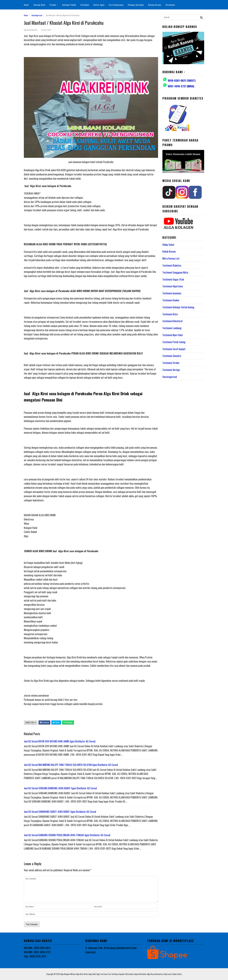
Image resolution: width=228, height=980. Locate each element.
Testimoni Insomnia (172, 293)
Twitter (56, 722)
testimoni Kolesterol (172, 321)
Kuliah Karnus (169, 251)
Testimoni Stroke (171, 363)
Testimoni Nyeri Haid (172, 335)
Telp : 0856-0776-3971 (35, 956)
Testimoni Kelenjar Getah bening (178, 307)
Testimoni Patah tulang (174, 342)
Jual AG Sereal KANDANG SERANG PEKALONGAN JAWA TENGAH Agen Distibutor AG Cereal (67, 835)
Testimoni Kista (170, 314)
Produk (54, 5)
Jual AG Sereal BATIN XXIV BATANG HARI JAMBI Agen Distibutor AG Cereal (60, 741)
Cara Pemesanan (116, 5)
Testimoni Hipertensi (173, 286)
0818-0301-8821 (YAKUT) (182, 81)
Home (26, 5)
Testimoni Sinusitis (172, 356)
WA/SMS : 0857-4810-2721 (37, 952)
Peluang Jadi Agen (136, 5)
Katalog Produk (69, 5)
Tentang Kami (39, 5)
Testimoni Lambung (172, 328)
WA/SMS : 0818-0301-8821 (37, 948)
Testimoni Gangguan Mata (175, 272)
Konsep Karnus (155, 5)
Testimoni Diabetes (172, 265)
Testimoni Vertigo (171, 370)
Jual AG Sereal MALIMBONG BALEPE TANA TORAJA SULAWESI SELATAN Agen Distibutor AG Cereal (71, 765)
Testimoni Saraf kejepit (174, 349)
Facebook (44, 722)
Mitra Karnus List (171, 258)
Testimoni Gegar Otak (173, 279)
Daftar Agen (99, 5)
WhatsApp (68, 722)
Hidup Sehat (168, 245)
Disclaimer (170, 5)
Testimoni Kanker (171, 300)
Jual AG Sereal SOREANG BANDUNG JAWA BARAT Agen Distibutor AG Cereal (60, 788)
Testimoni (85, 5)
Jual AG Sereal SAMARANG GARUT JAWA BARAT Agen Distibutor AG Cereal (60, 812)
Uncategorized (37, 15)
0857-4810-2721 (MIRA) (181, 86)
